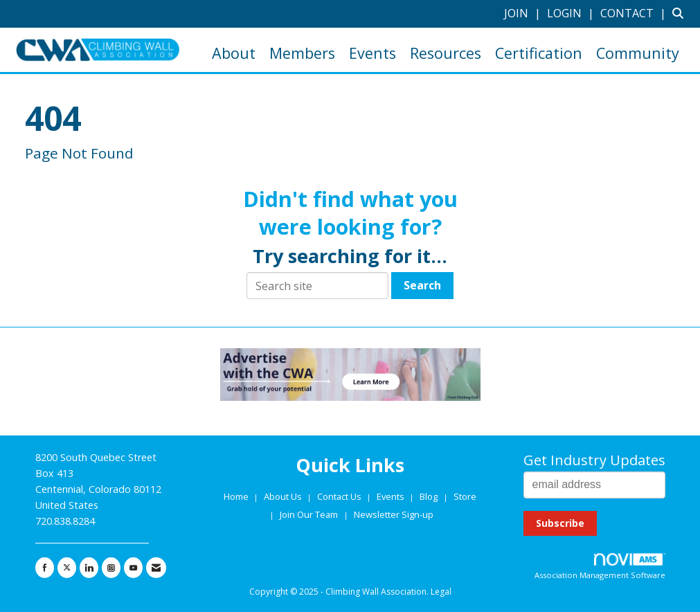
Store (465, 496)
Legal (441, 592)
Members (302, 53)
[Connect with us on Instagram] (111, 568)
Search (422, 285)
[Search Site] (681, 13)
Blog (429, 496)
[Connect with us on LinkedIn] (89, 568)
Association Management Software (600, 567)
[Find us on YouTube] (133, 568)
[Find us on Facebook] (45, 568)
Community (638, 53)
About (234, 53)
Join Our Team (309, 514)
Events (373, 53)
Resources (446, 53)
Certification (539, 53)
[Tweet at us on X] (67, 568)
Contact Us (340, 496)
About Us (284, 496)
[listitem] (524, 13)
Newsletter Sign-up (394, 514)
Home (237, 496)
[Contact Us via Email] (156, 568)
